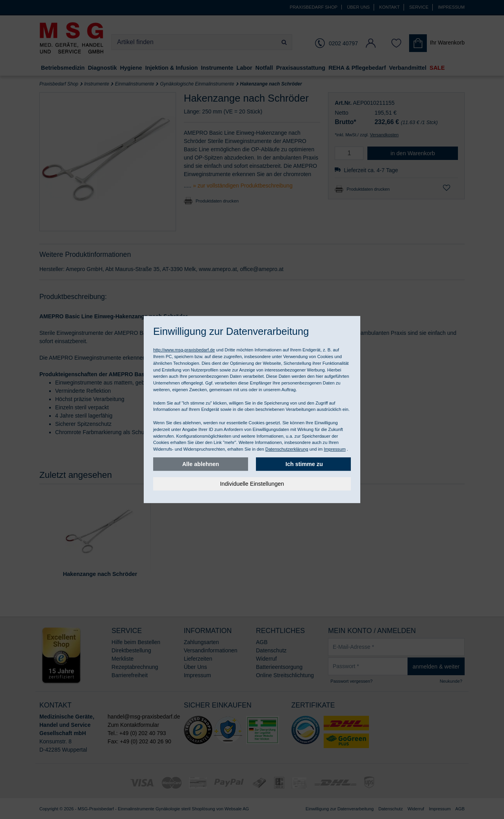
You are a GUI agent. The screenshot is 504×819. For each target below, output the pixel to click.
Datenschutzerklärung (287, 449)
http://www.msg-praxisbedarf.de (184, 350)
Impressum (334, 449)
